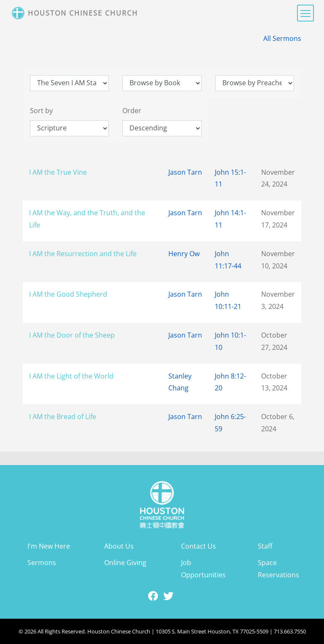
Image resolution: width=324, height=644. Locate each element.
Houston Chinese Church (83, 13)
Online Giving (125, 563)
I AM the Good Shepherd (68, 294)
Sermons (42, 563)
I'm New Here (49, 546)
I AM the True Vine (58, 172)
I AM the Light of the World (71, 376)
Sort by (41, 111)
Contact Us (198, 546)
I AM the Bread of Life (63, 417)
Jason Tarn (185, 172)
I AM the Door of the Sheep (72, 335)
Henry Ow (184, 254)
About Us (119, 546)
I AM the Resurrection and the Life (83, 254)
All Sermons (282, 38)
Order (132, 111)
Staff (265, 546)
